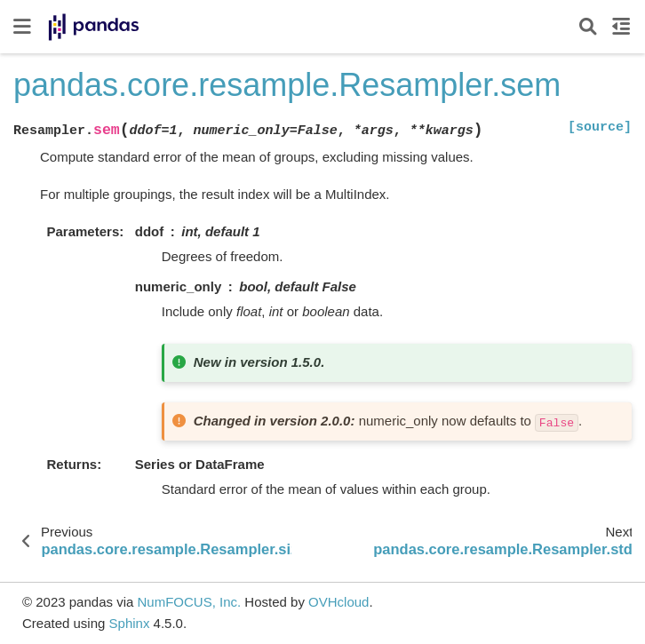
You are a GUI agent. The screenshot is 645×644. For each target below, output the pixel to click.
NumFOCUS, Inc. (189, 602)
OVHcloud (338, 602)
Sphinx (130, 623)
